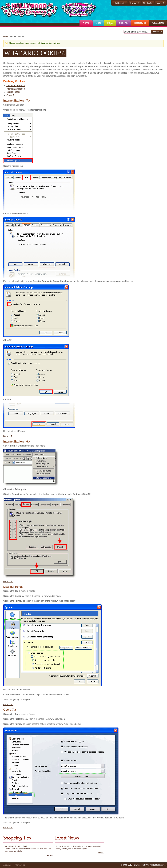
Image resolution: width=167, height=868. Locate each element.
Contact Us (20, 865)
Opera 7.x (11, 95)
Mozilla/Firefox (13, 92)
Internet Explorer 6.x (16, 89)
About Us (7, 865)
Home (6, 36)
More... (50, 855)
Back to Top (9, 436)
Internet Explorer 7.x (16, 86)
